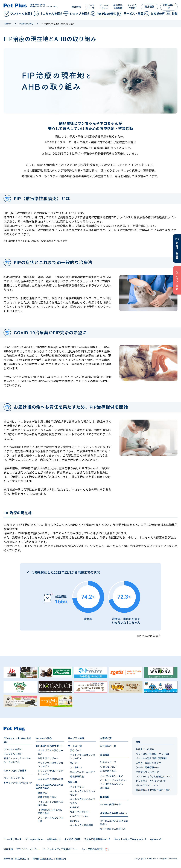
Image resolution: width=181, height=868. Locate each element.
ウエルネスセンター (80, 812)
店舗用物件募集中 (118, 7)
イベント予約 (177, 283)
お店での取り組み (47, 797)
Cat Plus (74, 821)
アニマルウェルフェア (112, 776)
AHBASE (75, 807)
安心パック (76, 750)
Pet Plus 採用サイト (110, 805)
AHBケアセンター (79, 816)
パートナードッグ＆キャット (128, 839)
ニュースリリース (90, 7)
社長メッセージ (108, 762)
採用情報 (150, 7)
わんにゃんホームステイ (83, 772)
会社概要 (105, 788)
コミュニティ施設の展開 (50, 779)
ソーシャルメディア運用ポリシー (60, 849)
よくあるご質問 (132, 7)
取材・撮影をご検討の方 (113, 829)
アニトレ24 (76, 767)
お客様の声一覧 (108, 746)
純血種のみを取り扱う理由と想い (153, 790)
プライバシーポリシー (28, 849)
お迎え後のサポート (48, 758)
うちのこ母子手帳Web (147, 767)
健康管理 (42, 793)
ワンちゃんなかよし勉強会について (154, 777)
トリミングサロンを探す (16, 783)
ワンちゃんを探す (13, 749)
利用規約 (8, 849)
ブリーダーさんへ (104, 7)
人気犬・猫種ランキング (148, 763)
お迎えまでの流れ (145, 749)
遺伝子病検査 (77, 777)
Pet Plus (8, 24)
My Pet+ (74, 763)
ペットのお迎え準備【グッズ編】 (153, 754)
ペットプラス (77, 787)
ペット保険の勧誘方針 (92, 849)
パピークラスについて (147, 786)
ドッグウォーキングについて (151, 781)
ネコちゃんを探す (13, 754)
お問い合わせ (169, 7)
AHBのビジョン (108, 767)
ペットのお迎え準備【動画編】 (152, 758)
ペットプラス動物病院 (81, 825)
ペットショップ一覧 (14, 778)
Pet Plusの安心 (27, 24)
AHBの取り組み (108, 771)
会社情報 (76, 7)
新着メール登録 (177, 250)
